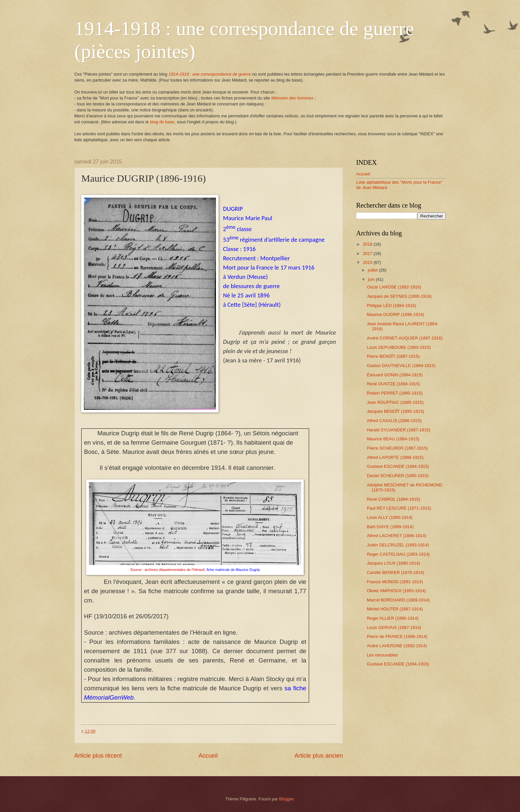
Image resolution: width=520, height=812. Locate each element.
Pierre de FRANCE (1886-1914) (397, 636)
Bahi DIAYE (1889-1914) (390, 527)
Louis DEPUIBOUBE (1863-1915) (399, 347)
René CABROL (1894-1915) (393, 499)
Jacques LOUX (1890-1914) (393, 563)
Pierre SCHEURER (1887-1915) (397, 448)
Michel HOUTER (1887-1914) (395, 609)
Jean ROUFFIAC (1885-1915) (395, 402)
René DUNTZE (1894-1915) (393, 384)
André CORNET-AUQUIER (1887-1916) (405, 338)
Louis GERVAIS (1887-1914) (394, 627)
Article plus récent (98, 756)
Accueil (208, 756)
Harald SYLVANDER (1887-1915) (398, 430)
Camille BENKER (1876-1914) (395, 572)
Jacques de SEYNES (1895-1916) (399, 296)
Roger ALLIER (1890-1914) (393, 618)
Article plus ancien (319, 756)
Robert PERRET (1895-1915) (395, 393)
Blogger (287, 799)
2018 (368, 244)
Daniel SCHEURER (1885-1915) (398, 476)
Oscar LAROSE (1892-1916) (394, 287)
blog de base (162, 122)
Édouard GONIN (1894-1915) (395, 375)
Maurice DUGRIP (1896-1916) (395, 314)
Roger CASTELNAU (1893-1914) (398, 554)
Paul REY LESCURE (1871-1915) (399, 508)
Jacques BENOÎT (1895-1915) (395, 411)
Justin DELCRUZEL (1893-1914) (398, 545)
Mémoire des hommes (292, 98)
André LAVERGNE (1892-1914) (397, 646)
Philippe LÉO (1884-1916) (391, 306)
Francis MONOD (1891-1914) (395, 582)
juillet (373, 270)
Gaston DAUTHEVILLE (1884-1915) (401, 366)
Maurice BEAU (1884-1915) (393, 439)
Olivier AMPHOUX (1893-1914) (396, 591)
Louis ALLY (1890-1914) (390, 517)
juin (372, 279)
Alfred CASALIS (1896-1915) (394, 421)
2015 (368, 262)
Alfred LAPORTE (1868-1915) (395, 457)
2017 (368, 253)
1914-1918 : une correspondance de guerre (210, 74)
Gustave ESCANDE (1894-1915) (398, 466)
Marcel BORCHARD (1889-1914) (398, 600)
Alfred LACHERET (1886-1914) (396, 536)
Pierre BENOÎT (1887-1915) (393, 356)
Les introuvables (382, 655)
